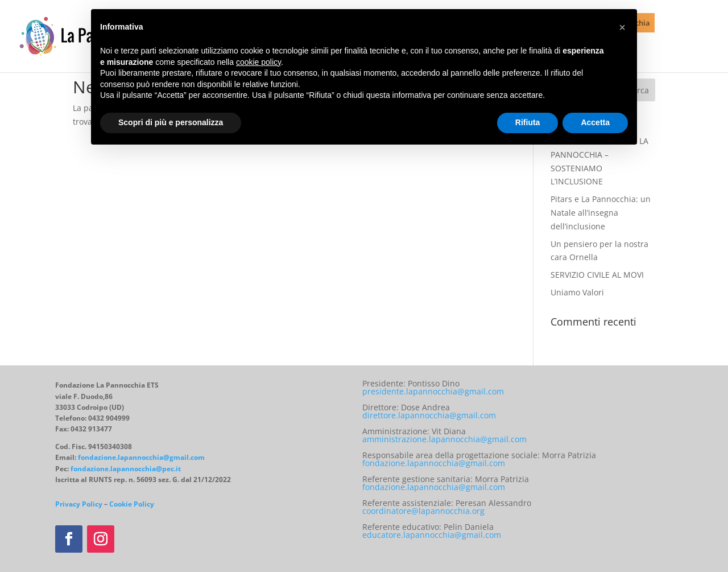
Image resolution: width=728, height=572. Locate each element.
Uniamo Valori (577, 292)
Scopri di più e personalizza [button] (171, 122)
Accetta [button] (595, 122)
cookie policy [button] (258, 62)
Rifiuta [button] (528, 122)
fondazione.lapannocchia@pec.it (126, 469)
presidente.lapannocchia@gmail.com (433, 391)
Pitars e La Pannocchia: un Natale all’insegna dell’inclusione (601, 213)
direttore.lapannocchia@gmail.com (429, 415)
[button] (622, 27)
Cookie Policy (132, 504)
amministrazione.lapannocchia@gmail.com (444, 439)
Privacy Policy (79, 504)
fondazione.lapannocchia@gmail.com (141, 457)
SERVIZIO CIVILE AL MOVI (597, 275)
